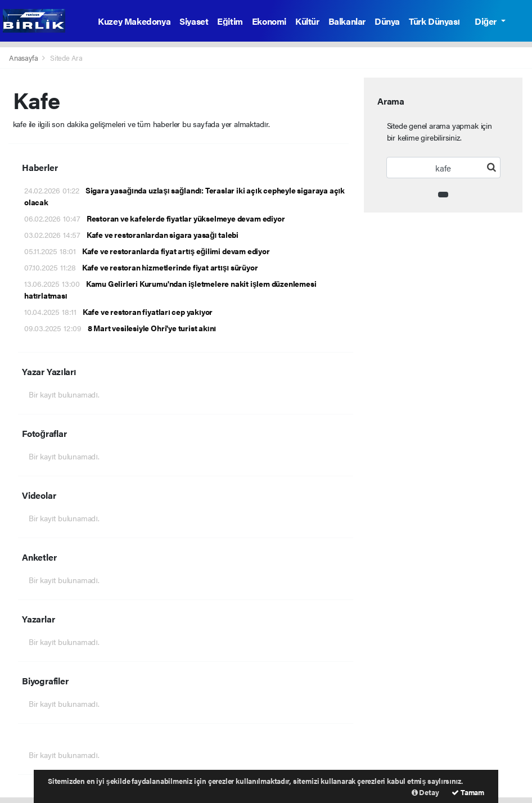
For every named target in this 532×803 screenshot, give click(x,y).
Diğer (486, 21)
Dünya (387, 21)
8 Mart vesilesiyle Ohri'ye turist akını (120, 328)
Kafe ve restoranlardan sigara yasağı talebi (131, 234)
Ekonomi (269, 21)
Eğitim (230, 21)
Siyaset (194, 21)
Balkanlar (347, 21)
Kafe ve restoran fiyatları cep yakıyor (118, 312)
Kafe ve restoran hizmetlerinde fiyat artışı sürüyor (141, 267)
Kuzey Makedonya (134, 21)
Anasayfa (24, 58)
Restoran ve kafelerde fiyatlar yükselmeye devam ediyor (154, 218)
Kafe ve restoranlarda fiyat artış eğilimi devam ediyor (147, 251)
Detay (425, 792)
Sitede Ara (66, 58)
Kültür (307, 21)
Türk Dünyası (434, 21)
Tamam (468, 792)
